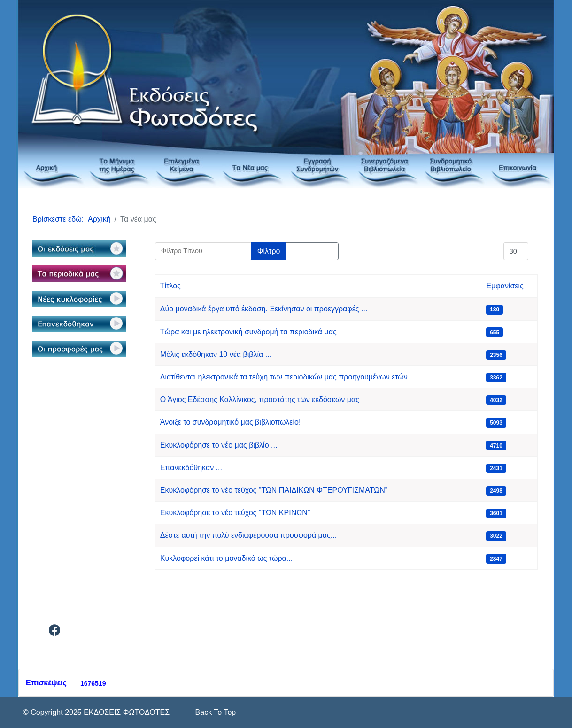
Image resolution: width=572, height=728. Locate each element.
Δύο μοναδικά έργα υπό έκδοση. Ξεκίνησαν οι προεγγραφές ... (264, 309)
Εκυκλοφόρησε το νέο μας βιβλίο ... (219, 445)
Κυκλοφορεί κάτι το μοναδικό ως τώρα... (226, 558)
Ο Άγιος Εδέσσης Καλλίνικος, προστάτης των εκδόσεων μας (260, 399)
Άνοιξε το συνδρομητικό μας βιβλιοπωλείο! (231, 422)
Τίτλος (170, 286)
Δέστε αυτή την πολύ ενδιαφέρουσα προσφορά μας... (248, 535)
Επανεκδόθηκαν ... (191, 468)
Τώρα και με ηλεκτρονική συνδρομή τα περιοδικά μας (248, 332)
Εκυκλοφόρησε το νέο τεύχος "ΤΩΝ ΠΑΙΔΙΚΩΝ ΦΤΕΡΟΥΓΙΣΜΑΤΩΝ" (274, 490)
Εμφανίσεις (505, 286)
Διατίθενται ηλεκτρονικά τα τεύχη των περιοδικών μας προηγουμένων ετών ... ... (292, 377)
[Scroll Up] (214, 712)
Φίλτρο (269, 251)
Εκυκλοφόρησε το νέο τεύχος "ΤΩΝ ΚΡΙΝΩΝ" (235, 513)
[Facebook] (55, 632)
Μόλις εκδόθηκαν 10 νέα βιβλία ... (216, 354)
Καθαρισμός (312, 251)
